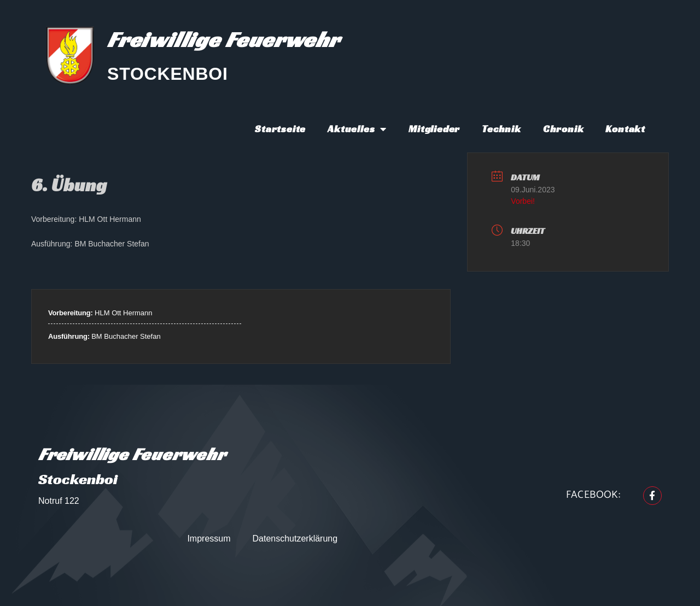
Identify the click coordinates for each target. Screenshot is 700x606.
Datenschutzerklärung (295, 539)
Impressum (209, 539)
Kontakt (625, 129)
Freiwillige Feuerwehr (223, 39)
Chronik (564, 129)
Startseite (280, 129)
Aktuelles (357, 129)
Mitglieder (434, 129)
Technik (501, 129)
